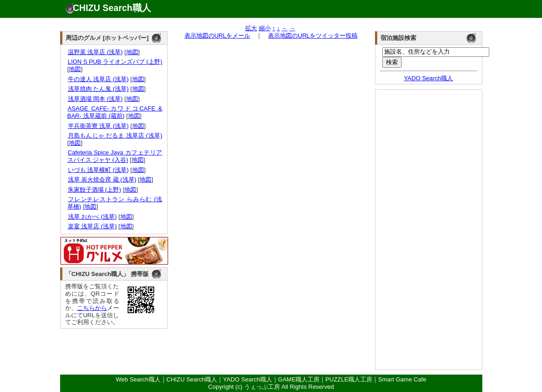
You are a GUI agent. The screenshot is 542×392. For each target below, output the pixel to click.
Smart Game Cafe (402, 379)
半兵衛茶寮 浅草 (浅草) (98, 126)
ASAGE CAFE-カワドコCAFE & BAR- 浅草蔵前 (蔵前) (115, 112)
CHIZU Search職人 (112, 8)
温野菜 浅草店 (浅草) (95, 52)
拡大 (251, 28)
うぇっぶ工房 (262, 387)
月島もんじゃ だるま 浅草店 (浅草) (115, 135)
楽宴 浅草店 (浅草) (92, 226)
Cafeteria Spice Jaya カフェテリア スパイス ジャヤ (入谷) (115, 156)
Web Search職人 (138, 379)
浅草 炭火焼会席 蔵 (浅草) (102, 179)
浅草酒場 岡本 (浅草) (95, 99)
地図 (132, 52)
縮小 (265, 28)
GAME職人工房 (299, 379)
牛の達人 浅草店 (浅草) (98, 79)
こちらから (92, 308)
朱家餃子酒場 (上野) (94, 190)
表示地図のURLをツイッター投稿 (313, 36)
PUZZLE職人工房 (349, 379)
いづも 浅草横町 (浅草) (98, 170)
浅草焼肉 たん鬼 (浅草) (98, 89)
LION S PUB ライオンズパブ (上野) (115, 62)
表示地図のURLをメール (217, 36)
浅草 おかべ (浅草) (92, 217)
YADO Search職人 (428, 78)
